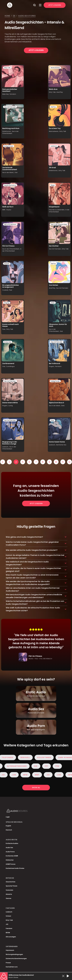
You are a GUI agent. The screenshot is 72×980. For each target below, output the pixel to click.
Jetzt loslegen (36, 50)
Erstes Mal (8, 342)
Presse (8, 963)
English (8, 826)
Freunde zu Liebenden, (57, 210)
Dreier (53, 185)
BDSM (8, 933)
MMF (38, 775)
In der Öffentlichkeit (12, 250)
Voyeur (9, 210)
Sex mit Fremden (10, 107)
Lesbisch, (6, 447)
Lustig (11, 406)
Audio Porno (10, 852)
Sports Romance (10, 185)
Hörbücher (10, 860)
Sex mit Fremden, (55, 249)
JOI (4, 775)
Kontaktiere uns (12, 967)
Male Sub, (6, 94)
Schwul (8, 916)
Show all (36, 788)
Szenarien (9, 890)
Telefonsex (9, 757)
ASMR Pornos (11, 864)
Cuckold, (5, 290)
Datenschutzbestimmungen (16, 959)
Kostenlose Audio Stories (15, 868)
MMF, (4, 210)
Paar (11, 290)
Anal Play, (52, 288)
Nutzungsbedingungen (14, 954)
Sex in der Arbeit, (8, 172)
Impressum (10, 950)
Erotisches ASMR (12, 856)
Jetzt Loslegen (55, 5)
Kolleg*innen (9, 146)
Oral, (4, 366)
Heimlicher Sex (61, 445)
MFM (27, 775)
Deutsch (9, 830)
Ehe (35, 766)
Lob (15, 775)
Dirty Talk (7, 68)
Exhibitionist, (7, 131)
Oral (16, 172)
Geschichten (11, 882)
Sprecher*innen (12, 886)
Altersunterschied (16, 766)
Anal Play (60, 92)
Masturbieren (55, 68)
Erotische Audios (12, 843)
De (14, 16)
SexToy (53, 107)
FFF (45, 766)
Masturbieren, (54, 131)
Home (7, 16)
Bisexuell (26, 757)
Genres (8, 898)
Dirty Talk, (52, 92)
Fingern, (52, 366)
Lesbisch (54, 146)
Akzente (9, 894)
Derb (63, 406)
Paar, (4, 329)
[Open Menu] (40, 5)
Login (8, 817)
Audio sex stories (27, 16)
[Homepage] (19, 5)
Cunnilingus (10, 366)
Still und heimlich (10, 224)
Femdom (13, 94)
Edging (7, 303)
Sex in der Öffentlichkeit (10, 132)
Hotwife (7, 264)
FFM (56, 766)
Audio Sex (9, 848)
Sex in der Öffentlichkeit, (11, 249)
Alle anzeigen (11, 937)
